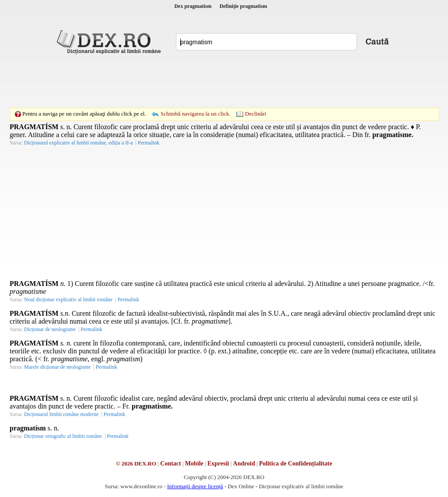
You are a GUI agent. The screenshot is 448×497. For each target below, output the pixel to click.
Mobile (194, 464)
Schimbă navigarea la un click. (196, 114)
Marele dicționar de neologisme (57, 367)
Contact (170, 464)
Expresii (218, 464)
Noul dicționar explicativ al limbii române (68, 300)
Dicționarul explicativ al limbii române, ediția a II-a (79, 143)
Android (244, 464)
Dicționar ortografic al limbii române (63, 436)
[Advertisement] (224, 81)
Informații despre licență (195, 486)
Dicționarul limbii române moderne (61, 414)
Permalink (149, 143)
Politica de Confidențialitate (296, 464)
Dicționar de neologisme (50, 329)
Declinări (255, 114)
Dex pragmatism (193, 6)
